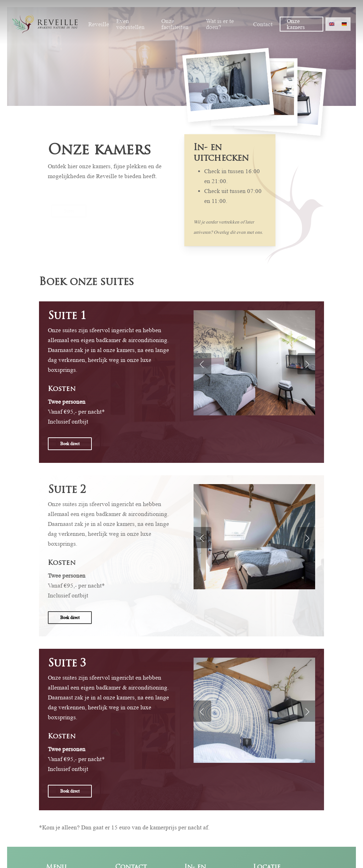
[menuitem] (332, 24)
